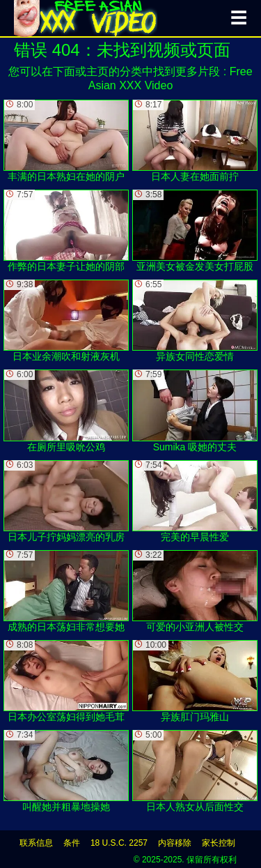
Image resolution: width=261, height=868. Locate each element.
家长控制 (219, 843)
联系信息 (36, 843)
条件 (72, 843)
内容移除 (175, 843)
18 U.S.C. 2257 (119, 843)
